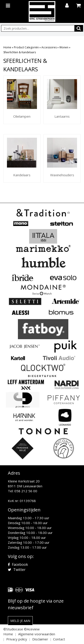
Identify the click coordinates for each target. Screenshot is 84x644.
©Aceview (32, 629)
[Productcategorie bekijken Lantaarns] (62, 100)
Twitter (17, 570)
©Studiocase (13, 629)
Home (7, 47)
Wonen (64, 47)
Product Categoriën (26, 47)
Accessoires (49, 47)
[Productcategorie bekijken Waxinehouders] (62, 158)
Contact (59, 639)
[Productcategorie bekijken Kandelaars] (22, 158)
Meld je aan (20, 621)
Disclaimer (40, 639)
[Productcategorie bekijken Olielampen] (22, 100)
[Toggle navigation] (9, 5)
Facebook (18, 564)
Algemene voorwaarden (37, 634)
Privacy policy (17, 639)
